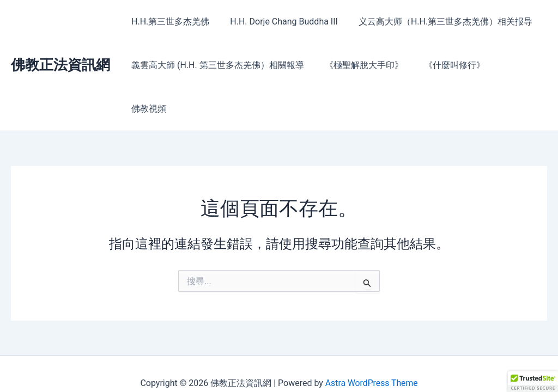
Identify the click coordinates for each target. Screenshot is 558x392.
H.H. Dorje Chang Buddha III (279, 22)
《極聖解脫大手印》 (359, 65)
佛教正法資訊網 (60, 43)
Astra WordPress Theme (371, 365)
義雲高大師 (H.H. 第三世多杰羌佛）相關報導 (216, 65)
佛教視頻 (512, 65)
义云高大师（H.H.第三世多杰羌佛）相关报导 (437, 22)
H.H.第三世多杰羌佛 (169, 22)
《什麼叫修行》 (446, 65)
